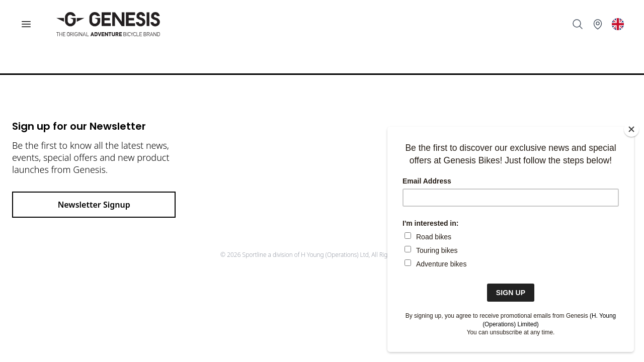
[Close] (631, 129)
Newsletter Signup (94, 205)
